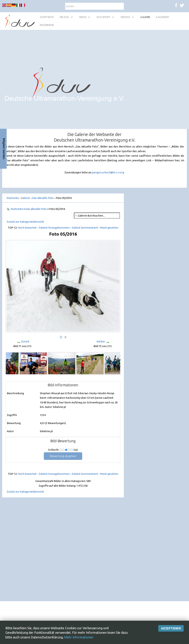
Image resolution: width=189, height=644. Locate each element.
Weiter (101, 341)
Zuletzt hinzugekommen (54, 228)
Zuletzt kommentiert (85, 228)
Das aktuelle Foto (36, 209)
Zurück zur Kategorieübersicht (25, 222)
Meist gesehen (109, 228)
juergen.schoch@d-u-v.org (108, 172)
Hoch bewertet (27, 228)
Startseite (17, 209)
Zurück (25, 341)
